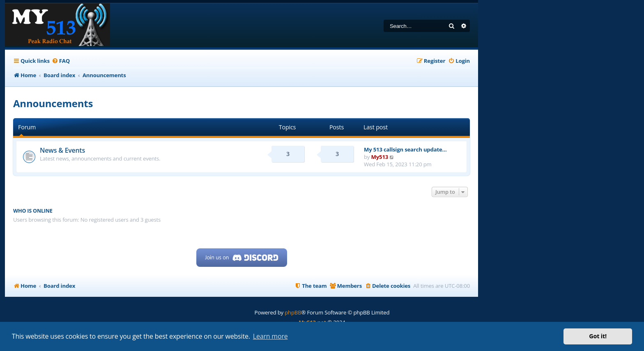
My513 (380, 157)
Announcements (53, 103)
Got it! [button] (598, 336)
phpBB (293, 312)
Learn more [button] (270, 336)
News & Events (62, 150)
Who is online (33, 211)
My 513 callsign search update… (405, 149)
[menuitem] (61, 61)
